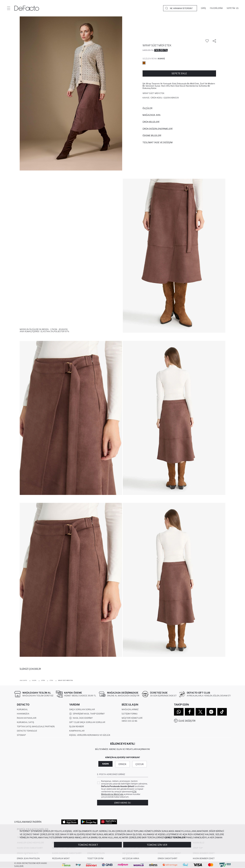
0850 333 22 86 (129, 721)
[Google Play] (89, 822)
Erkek (123, 764)
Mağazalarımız (130, 709)
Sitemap (21, 735)
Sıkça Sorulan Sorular (82, 709)
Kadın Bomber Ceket (204, 858)
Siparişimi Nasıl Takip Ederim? (87, 714)
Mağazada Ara (152, 115)
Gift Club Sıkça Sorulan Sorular (87, 722)
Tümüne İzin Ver (157, 845)
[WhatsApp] (179, 712)
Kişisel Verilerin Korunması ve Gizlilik (90, 735)
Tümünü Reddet (88, 845)
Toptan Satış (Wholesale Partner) (36, 726)
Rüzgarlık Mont (61, 858)
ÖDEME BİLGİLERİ (152, 136)
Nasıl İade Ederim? (81, 718)
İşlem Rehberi (77, 726)
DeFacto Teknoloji (27, 731)
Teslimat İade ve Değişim (158, 142)
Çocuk (140, 764)
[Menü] (9, 8)
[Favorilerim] (216, 8)
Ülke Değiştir (187, 721)
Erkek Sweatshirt (168, 858)
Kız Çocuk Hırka (131, 858)
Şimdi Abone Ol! (123, 803)
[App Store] (70, 822)
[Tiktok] (222, 712)
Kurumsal (22, 709)
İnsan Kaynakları (27, 718)
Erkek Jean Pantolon (28, 858)
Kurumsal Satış (26, 722)
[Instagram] (211, 712)
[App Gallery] (109, 822)
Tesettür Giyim (95, 858)
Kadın (106, 764)
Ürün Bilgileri (151, 122)
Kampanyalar (77, 731)
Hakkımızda (23, 714)
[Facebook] (190, 712)
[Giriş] (203, 8)
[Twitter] (200, 712)
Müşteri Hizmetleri (132, 718)
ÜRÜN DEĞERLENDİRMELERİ (158, 129)
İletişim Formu (130, 714)
